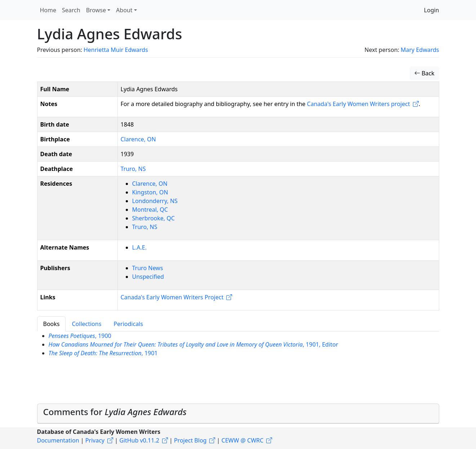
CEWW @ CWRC (243, 440)
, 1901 (103, 353)
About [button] (124, 10)
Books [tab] (52, 324)
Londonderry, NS (155, 201)
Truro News (148, 268)
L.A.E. (139, 247)
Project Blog (190, 440)
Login (432, 10)
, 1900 (80, 336)
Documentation (58, 440)
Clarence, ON (138, 139)
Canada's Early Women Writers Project (172, 297)
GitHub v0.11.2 (139, 440)
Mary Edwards (420, 50)
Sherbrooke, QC (154, 218)
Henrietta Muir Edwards (116, 50)
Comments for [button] (115, 412)
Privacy (95, 440)
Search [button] (71, 10)
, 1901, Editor (193, 344)
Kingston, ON (150, 192)
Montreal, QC (150, 210)
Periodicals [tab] (128, 324)
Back (424, 73)
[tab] (238, 414)
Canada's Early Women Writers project (359, 104)
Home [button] (48, 10)
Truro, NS (133, 169)
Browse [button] (96, 10)
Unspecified (148, 277)
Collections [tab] (86, 324)
